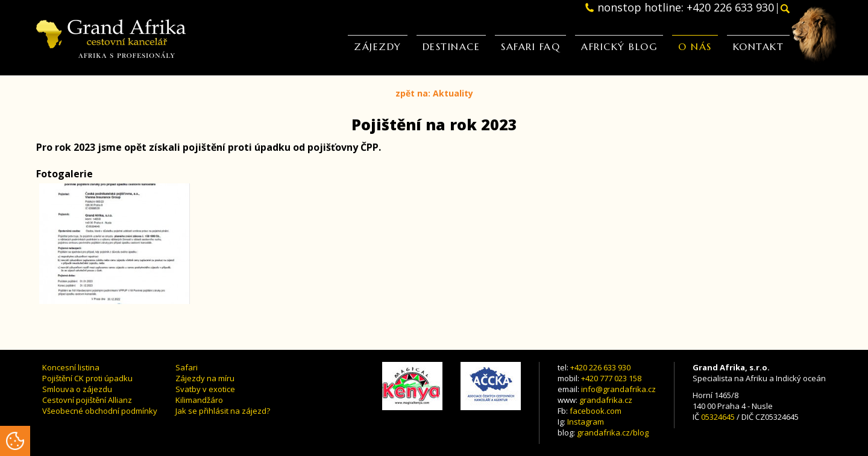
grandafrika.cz (606, 400)
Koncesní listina (71, 367)
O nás (695, 46)
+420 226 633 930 (600, 367)
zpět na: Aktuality (434, 93)
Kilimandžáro (199, 400)
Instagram (586, 422)
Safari (187, 367)
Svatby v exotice (205, 389)
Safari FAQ (530, 46)
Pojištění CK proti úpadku (87, 378)
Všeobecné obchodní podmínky (100, 411)
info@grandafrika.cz (618, 389)
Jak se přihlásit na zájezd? (223, 411)
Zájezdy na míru (205, 378)
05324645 (718, 417)
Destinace (451, 46)
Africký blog (619, 46)
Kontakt (759, 46)
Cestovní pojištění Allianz (87, 400)
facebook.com (596, 411)
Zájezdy (378, 46)
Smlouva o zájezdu (77, 389)
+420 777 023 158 (611, 378)
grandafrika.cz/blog (613, 432)
